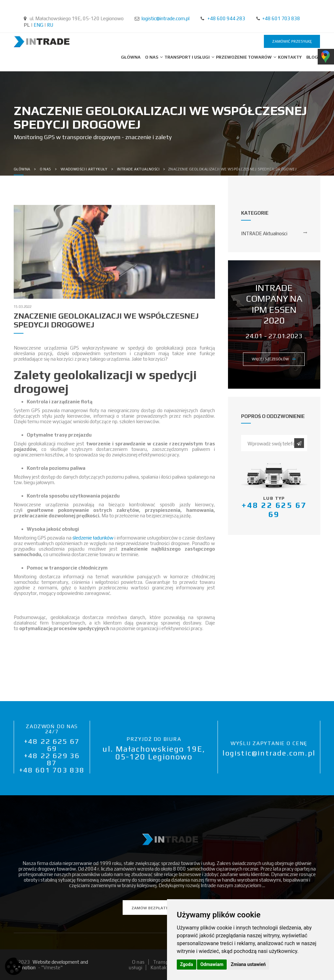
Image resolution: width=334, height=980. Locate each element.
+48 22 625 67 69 (52, 745)
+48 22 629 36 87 (52, 759)
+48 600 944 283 (226, 18)
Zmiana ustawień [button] (248, 964)
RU (50, 25)
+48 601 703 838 (281, 18)
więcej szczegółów (274, 359)
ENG (38, 25)
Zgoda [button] (187, 964)
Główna (131, 57)
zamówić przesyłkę (292, 41)
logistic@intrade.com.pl (166, 18)
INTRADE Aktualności (264, 233)
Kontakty (290, 57)
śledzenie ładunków (93, 538)
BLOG (312, 57)
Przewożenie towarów (244, 57)
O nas (152, 57)
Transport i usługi (188, 57)
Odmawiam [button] (212, 964)
